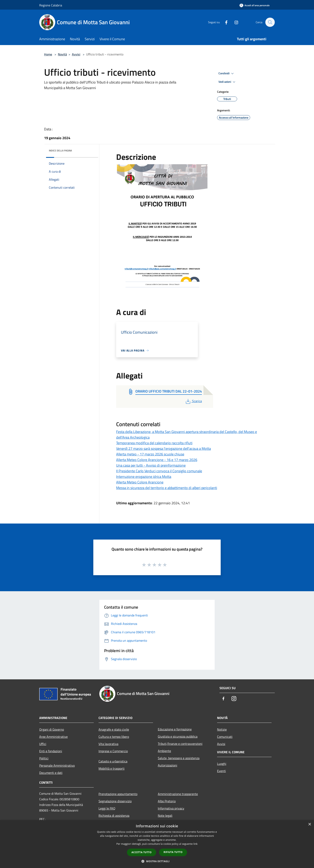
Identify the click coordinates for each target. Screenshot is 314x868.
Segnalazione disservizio (115, 801)
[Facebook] (224, 22)
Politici (44, 758)
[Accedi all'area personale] (255, 5)
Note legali (165, 816)
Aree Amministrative (53, 737)
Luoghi (222, 764)
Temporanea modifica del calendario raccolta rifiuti (154, 443)
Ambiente (164, 751)
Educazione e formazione (175, 729)
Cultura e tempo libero (114, 737)
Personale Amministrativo (57, 765)
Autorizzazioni (168, 765)
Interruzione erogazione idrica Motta (144, 477)
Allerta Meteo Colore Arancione (140, 482)
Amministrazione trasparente (178, 794)
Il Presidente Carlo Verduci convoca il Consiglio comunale (159, 471)
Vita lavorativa (108, 744)
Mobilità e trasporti (112, 768)
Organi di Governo (52, 729)
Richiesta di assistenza (114, 816)
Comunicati (225, 737)
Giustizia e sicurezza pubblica (178, 736)
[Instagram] (234, 22)
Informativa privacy (171, 808)
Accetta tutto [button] (142, 852)
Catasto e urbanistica (113, 761)
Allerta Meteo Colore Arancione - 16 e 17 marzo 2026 (157, 460)
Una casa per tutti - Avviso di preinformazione (151, 465)
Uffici (43, 744)
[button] (157, 861)
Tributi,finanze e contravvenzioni (180, 744)
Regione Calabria (51, 5)
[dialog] (157, 844)
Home (48, 54)
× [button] (309, 824)
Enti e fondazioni (51, 751)
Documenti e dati (51, 773)
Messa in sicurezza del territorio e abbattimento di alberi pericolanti (167, 488)
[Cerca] (270, 22)
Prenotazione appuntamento (118, 794)
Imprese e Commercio (113, 751)
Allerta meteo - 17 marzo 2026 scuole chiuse (150, 454)
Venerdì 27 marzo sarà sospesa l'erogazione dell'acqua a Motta (164, 449)
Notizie (222, 729)
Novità (62, 54)
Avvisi (76, 54)
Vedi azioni (227, 82)
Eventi (221, 771)
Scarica (193, 401)
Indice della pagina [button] (60, 151)
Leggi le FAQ (107, 808)
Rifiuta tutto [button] (173, 852)
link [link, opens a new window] (196, 844)
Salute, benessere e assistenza (179, 758)
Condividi (227, 74)
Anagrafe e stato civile (114, 729)
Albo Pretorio (167, 801)
